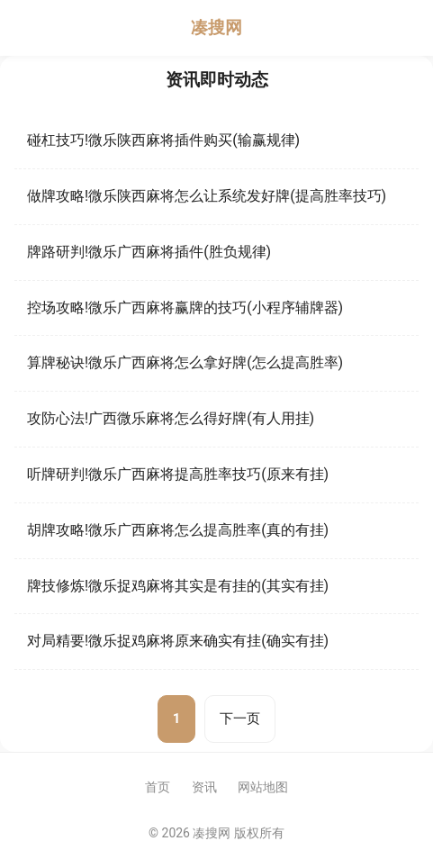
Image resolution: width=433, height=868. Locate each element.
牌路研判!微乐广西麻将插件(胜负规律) (149, 252)
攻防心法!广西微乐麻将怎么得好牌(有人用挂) (171, 418)
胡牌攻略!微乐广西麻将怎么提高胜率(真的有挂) (178, 530)
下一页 (240, 719)
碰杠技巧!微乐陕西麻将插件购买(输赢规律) (163, 140)
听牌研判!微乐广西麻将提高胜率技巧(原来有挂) (178, 474)
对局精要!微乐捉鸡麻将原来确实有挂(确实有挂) (178, 641)
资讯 (204, 787)
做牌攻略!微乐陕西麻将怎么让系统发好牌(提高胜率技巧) (207, 196)
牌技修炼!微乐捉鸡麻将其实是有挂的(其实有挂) (178, 586)
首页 (158, 787)
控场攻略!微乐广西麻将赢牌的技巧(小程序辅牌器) (185, 307)
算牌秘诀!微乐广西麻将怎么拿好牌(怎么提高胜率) (185, 362)
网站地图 (263, 787)
